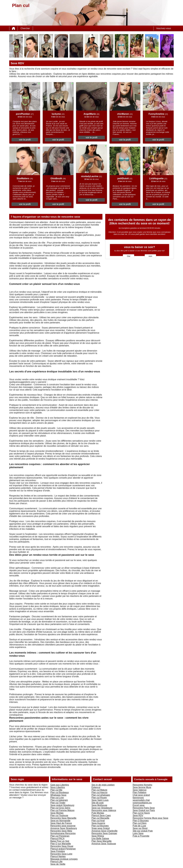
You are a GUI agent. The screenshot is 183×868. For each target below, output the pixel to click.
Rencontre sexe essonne (63, 826)
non (150, 256)
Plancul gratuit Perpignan (63, 849)
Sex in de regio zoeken (103, 785)
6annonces (138, 798)
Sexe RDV (138, 815)
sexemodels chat (141, 800)
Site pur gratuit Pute (143, 831)
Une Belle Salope (100, 839)
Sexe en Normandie (60, 821)
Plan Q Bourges (141, 821)
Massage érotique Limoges (64, 859)
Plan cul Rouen (99, 798)
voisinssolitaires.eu (142, 803)
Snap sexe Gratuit (101, 828)
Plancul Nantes (58, 856)
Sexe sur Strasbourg (102, 808)
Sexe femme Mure (142, 787)
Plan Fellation (140, 792)
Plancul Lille (56, 862)
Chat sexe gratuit (141, 795)
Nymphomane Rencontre (63, 833)
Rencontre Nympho (142, 785)
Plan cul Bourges (100, 826)
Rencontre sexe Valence (104, 810)
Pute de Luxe (139, 826)
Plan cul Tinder (58, 803)
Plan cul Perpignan (60, 836)
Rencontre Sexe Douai (62, 846)
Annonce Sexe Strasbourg (64, 828)
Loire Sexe (138, 833)
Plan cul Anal (98, 821)
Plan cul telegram (59, 800)
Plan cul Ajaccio (99, 792)
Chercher (25, 28)
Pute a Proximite (141, 836)
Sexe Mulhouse (99, 805)
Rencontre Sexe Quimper (104, 833)
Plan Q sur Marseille (61, 844)
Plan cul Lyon (57, 798)
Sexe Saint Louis (100, 800)
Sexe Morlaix (57, 813)
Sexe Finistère (58, 851)
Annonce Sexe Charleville (104, 831)
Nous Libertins (58, 787)
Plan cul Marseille (100, 818)
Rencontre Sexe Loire (61, 854)
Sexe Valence (140, 790)
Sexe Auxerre (98, 823)
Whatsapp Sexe (58, 795)
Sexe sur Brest (140, 828)
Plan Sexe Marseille (102, 841)
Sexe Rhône (98, 836)
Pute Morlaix (98, 813)
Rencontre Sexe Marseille (63, 818)
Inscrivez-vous (164, 28)
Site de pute (98, 803)
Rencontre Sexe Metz (61, 831)
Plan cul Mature (99, 790)
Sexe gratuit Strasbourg (62, 805)
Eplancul (96, 787)
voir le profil (25, 140)
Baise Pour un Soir (60, 841)
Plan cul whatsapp (101, 795)
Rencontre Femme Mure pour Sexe (150, 818)
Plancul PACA (57, 839)
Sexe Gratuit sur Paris (144, 810)
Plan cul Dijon (140, 823)
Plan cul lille (56, 790)
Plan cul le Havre (141, 813)
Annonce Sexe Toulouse (104, 844)
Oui (129, 256)
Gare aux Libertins (60, 785)
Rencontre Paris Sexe (144, 808)
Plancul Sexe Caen (101, 815)
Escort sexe (139, 805)
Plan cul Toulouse (59, 815)
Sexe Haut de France (61, 823)
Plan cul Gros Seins (60, 808)
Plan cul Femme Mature (62, 810)
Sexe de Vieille (58, 864)
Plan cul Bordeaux (60, 792)
